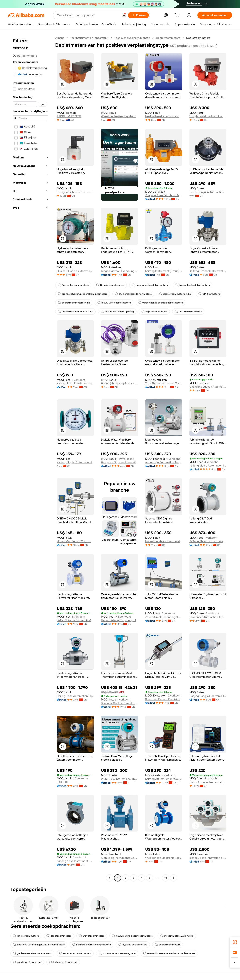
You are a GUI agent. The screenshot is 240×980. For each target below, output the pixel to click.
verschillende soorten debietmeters (161, 303)
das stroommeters (59, 936)
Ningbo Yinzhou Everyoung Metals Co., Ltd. (119, 271)
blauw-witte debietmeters (114, 303)
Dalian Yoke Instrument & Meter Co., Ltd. (75, 620)
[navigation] (30, 458)
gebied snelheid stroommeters (32, 953)
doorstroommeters (168, 945)
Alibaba (60, 38)
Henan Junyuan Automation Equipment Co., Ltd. (208, 192)
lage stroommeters (154, 311)
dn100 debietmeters (188, 311)
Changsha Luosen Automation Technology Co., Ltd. (208, 387)
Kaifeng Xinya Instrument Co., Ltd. (75, 861)
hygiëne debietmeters (133, 945)
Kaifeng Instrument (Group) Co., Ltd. (164, 271)
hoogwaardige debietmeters (150, 285)
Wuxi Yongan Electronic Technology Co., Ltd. (164, 858)
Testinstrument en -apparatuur (89, 38)
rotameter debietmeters (75, 953)
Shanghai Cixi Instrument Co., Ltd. (119, 703)
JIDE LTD (62, 782)
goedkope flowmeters (27, 962)
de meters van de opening (117, 311)
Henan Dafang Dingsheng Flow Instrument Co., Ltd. (119, 620)
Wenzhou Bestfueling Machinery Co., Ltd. (119, 116)
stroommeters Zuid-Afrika (177, 936)
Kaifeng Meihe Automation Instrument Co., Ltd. (208, 466)
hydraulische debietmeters (193, 285)
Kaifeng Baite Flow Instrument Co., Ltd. (75, 383)
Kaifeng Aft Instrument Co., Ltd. (164, 779)
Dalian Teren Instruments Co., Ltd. (208, 782)
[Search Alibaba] (88, 15)
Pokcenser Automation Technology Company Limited (208, 617)
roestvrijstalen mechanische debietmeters (169, 953)
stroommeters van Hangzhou (117, 953)
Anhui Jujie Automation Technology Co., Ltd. (164, 462)
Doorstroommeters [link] (198, 38)
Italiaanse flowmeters (63, 962)
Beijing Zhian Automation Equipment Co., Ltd (75, 696)
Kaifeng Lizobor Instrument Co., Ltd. (208, 271)
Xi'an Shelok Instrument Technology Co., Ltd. (164, 383)
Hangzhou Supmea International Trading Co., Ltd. (119, 462)
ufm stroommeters (92, 936)
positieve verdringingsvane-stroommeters (39, 945)
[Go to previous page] (110, 878)
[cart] (178, 16)
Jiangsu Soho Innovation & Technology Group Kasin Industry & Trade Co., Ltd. (208, 858)
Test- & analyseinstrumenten (132, 38)
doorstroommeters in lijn (74, 303)
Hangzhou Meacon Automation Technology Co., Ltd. (164, 541)
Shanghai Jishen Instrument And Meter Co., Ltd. (75, 192)
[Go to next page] (174, 878)
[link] (235, 942)
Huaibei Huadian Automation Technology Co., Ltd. (164, 116)
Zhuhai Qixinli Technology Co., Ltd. (164, 617)
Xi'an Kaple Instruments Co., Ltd (119, 858)
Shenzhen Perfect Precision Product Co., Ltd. (164, 699)
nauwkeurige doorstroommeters (132, 936)
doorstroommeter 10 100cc (75, 311)
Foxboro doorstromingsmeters (91, 945)
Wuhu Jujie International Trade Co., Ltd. (119, 779)
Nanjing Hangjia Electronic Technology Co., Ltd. (208, 696)
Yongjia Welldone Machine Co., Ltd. (208, 116)
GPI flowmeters (209, 294)
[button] (124, 15)
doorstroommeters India (175, 294)
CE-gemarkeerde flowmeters (133, 294)
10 (166, 878)
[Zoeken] (138, 15)
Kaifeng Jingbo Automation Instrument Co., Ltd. (75, 462)
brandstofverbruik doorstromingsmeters (83, 294)
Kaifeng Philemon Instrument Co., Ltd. (208, 541)
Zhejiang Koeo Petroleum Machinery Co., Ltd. (164, 195)
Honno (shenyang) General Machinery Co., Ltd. (119, 383)
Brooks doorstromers (110, 285)
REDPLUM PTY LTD (69, 116)
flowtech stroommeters (73, 285)
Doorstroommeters (168, 38)
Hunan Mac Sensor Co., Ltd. (74, 541)
